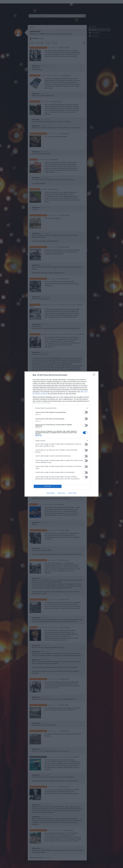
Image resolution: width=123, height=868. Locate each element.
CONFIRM (48, 486)
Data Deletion (51, 493)
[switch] (85, 412)
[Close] (95, 375)
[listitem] (61, 408)
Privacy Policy (72, 493)
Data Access (61, 493)
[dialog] (61, 434)
